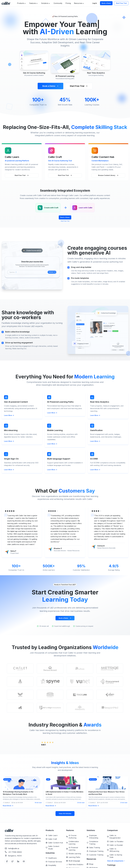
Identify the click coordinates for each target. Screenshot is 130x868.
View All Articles (65, 825)
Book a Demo (106, 3)
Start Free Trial (121, 3)
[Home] (6, 3)
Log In (95, 3)
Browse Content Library (108, 175)
